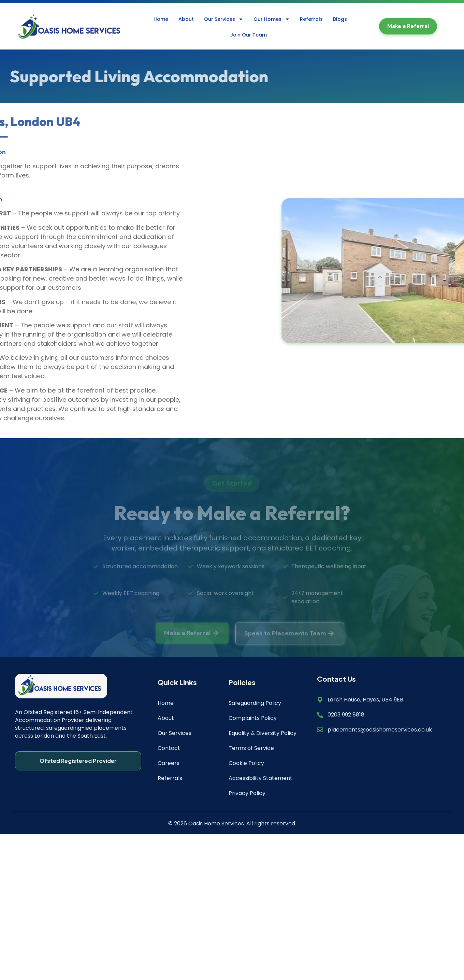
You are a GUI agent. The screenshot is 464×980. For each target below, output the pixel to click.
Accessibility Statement (260, 778)
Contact (169, 748)
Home (161, 19)
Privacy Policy (247, 793)
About (186, 19)
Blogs (340, 19)
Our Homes (272, 19)
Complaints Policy (253, 718)
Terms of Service (251, 748)
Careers (169, 763)
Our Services (224, 19)
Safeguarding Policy (255, 703)
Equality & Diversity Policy (263, 733)
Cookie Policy (246, 763)
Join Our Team (249, 35)
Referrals (311, 19)
